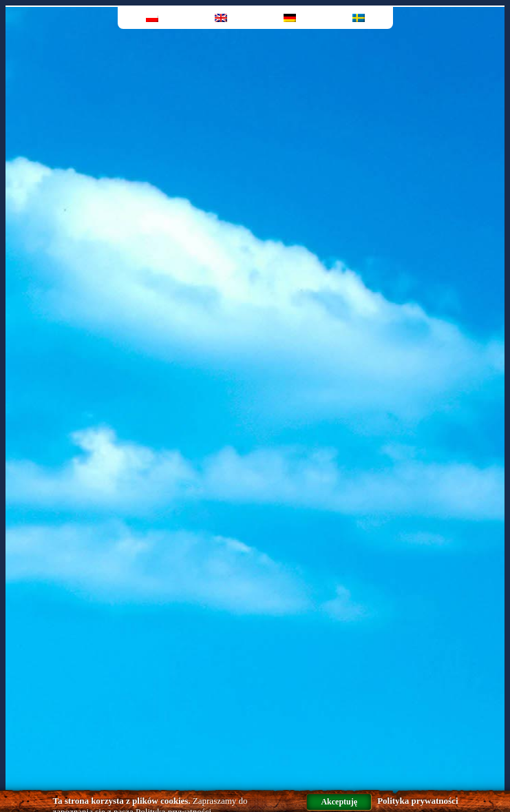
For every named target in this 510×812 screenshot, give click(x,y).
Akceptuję (339, 802)
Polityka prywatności (417, 801)
